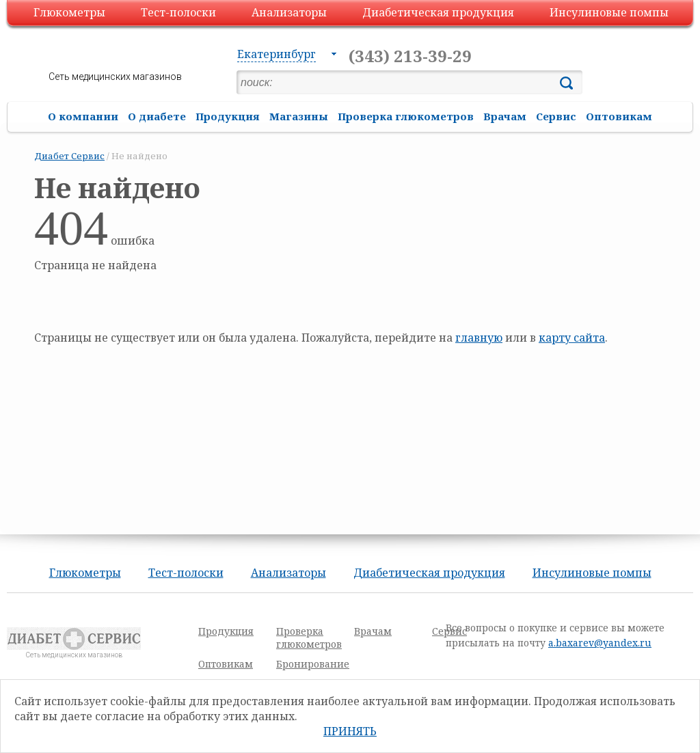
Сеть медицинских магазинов (115, 77)
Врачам (505, 116)
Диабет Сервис (69, 156)
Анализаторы (289, 12)
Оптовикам (619, 116)
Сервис (556, 116)
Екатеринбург (277, 54)
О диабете (157, 116)
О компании (83, 116)
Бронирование (313, 664)
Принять (350, 731)
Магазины (299, 116)
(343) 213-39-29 (410, 56)
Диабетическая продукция (438, 12)
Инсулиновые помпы (609, 12)
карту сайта (572, 338)
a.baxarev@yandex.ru (600, 643)
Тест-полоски (178, 12)
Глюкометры (69, 12)
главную (479, 338)
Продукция (228, 116)
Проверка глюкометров (406, 116)
